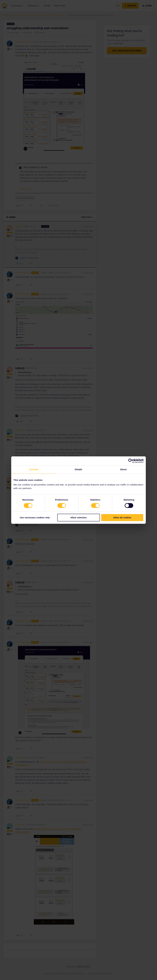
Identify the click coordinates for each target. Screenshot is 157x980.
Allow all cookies (122, 517)
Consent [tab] (34, 469)
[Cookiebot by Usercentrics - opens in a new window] (130, 461)
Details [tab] (78, 469)
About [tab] (123, 469)
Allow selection (78, 517)
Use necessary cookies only (35, 517)
